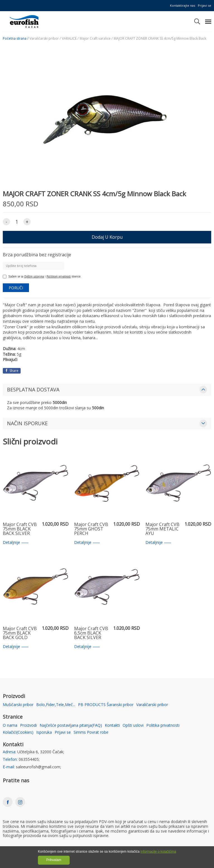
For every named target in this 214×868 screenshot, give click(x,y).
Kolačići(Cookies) (18, 732)
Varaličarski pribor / (45, 39)
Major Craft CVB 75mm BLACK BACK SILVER (20, 529)
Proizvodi (28, 725)
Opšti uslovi (133, 725)
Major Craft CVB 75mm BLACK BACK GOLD (20, 633)
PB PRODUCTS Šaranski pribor (106, 705)
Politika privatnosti (163, 725)
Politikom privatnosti (59, 276)
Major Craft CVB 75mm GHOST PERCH (91, 529)
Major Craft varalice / (96, 39)
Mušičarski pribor (18, 705)
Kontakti (112, 725)
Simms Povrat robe (91, 732)
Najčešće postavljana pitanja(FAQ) (71, 725)
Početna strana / (16, 39)
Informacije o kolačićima (158, 852)
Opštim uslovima (34, 276)
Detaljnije (16, 543)
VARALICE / (70, 39)
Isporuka (44, 732)
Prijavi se (205, 5)
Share (12, 371)
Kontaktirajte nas (183, 5)
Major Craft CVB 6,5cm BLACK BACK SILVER (91, 633)
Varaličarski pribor (152, 705)
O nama (10, 725)
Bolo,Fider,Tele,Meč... (56, 705)
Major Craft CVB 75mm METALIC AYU (162, 529)
